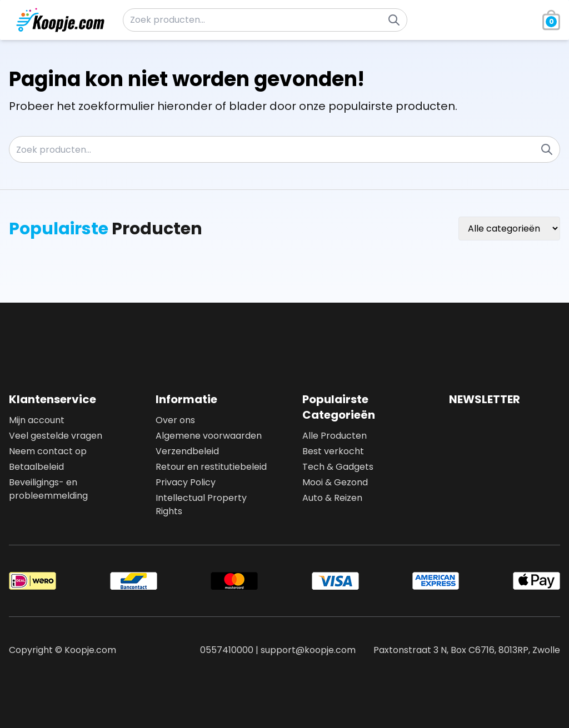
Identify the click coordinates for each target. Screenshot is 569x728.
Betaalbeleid (36, 467)
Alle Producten (335, 436)
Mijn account (37, 420)
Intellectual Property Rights (201, 504)
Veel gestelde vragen (56, 436)
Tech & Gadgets (338, 467)
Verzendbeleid (187, 451)
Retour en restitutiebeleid (211, 467)
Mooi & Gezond (335, 482)
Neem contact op (48, 451)
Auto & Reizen (332, 498)
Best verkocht (333, 451)
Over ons (175, 420)
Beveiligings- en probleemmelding (48, 489)
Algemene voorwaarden (209, 436)
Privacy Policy (186, 482)
